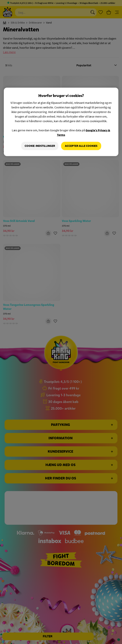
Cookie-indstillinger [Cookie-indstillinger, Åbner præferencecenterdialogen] (40, 146)
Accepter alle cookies (81, 146)
